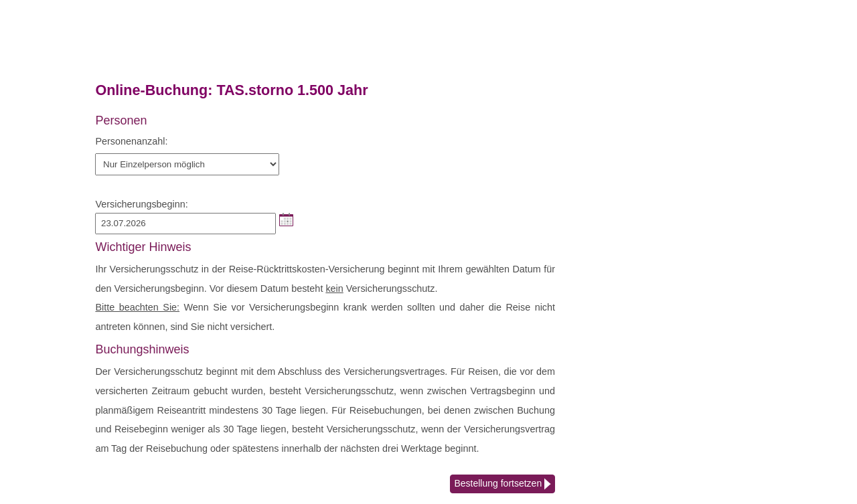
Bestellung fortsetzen (502, 485)
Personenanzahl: (131, 141)
